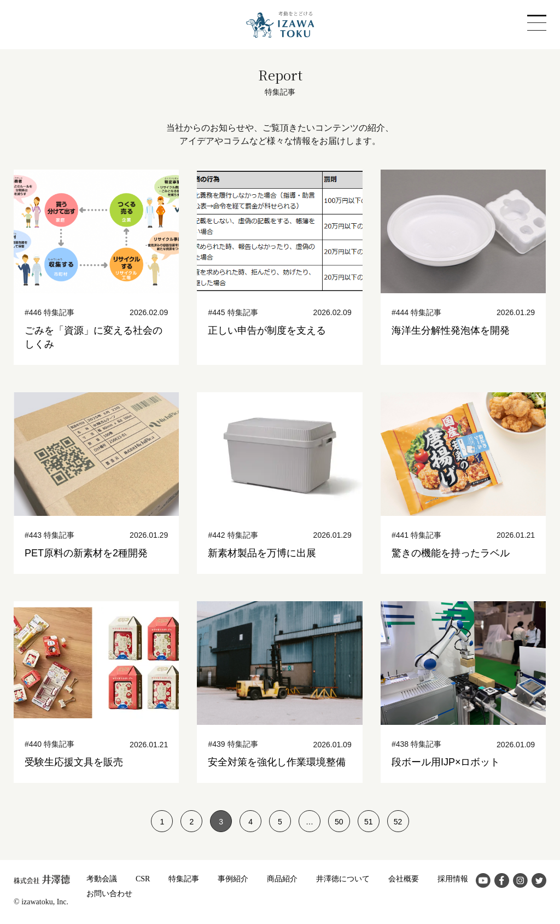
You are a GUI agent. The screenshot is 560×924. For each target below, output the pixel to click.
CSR (143, 879)
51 (369, 822)
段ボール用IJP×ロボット (446, 762)
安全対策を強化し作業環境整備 (277, 762)
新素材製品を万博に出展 (262, 553)
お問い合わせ (109, 894)
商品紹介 (282, 879)
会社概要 (404, 879)
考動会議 (102, 879)
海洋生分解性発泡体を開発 (451, 330)
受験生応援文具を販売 (74, 762)
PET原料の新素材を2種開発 (86, 553)
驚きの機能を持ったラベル (451, 553)
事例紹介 (233, 879)
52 (398, 822)
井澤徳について (343, 879)
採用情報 (453, 879)
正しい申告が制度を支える (267, 330)
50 (339, 822)
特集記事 (184, 879)
